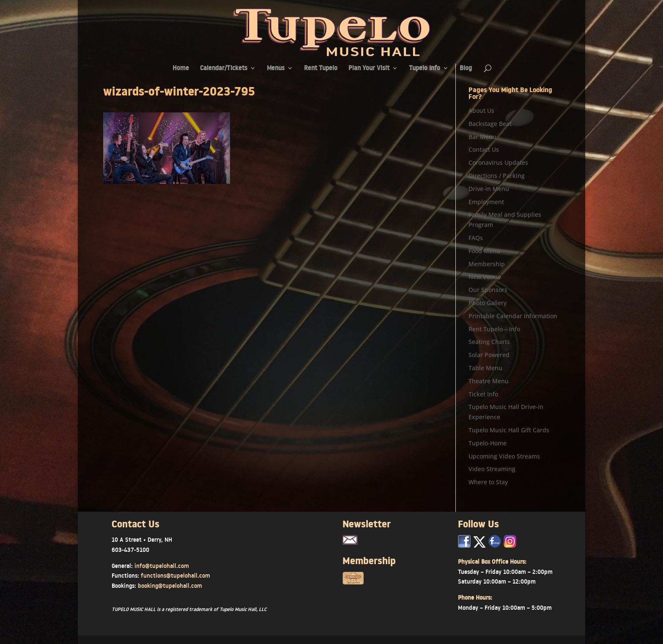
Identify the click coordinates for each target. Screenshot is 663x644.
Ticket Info (483, 394)
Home (181, 69)
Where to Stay (488, 482)
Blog (466, 69)
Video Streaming (492, 469)
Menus (276, 69)
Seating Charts (489, 342)
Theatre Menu (489, 381)
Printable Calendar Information (513, 316)
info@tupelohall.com (162, 566)
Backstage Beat (490, 124)
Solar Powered (489, 355)
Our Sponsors (488, 290)
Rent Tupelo (321, 69)
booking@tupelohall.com (170, 586)
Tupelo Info (425, 69)
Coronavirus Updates (498, 162)
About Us (481, 111)
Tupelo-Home (488, 443)
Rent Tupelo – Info (494, 329)
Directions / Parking (497, 176)
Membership (487, 264)
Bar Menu (482, 137)
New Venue (485, 277)
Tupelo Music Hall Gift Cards (509, 430)
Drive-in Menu (489, 189)
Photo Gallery (488, 303)
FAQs (476, 238)
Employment (486, 202)
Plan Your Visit (369, 69)
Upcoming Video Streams (504, 456)
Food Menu (484, 251)
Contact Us (484, 149)
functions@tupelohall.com (175, 576)
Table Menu (485, 368)
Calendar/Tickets (224, 69)
